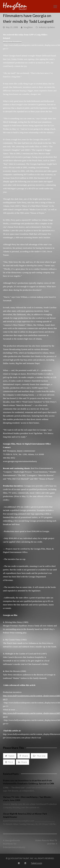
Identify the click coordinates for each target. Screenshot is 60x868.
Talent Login (36, 863)
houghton (28, 27)
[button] (10, 756)
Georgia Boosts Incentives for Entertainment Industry (14, 844)
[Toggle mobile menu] (55, 6)
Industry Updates (47, 27)
